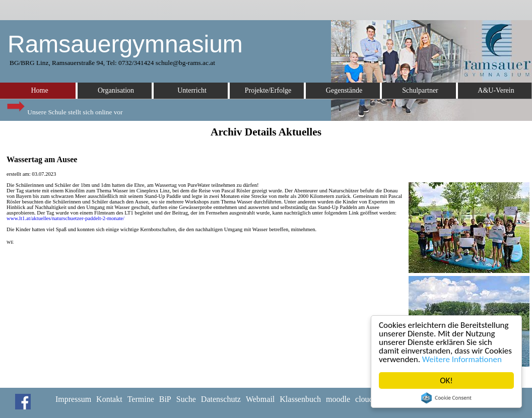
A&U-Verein (496, 90)
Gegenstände (344, 90)
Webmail (260, 399)
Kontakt (109, 399)
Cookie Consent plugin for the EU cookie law (446, 398)
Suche (186, 399)
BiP (165, 399)
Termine (141, 399)
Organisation (116, 90)
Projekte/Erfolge (268, 90)
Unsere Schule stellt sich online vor (64, 110)
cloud (364, 399)
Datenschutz (221, 399)
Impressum (73, 399)
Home (39, 90)
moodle (338, 399)
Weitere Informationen (462, 359)
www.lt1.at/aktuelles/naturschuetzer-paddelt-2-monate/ (65, 218)
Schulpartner (420, 90)
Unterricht (192, 90)
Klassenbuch (300, 399)
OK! (446, 380)
